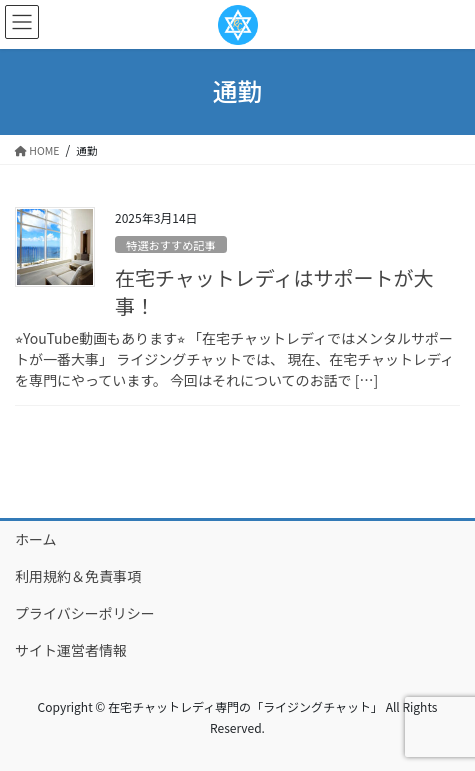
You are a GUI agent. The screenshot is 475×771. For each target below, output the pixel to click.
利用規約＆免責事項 (78, 576)
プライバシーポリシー (85, 613)
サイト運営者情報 (71, 650)
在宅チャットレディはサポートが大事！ (274, 291)
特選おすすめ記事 (171, 245)
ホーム (36, 539)
